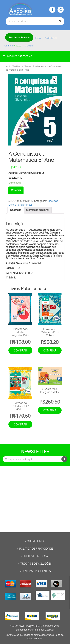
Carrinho (13, 46)
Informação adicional (37, 210)
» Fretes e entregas (35, 556)
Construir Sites (35, 638)
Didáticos (18, 66)
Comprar (16, 190)
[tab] (16, 210)
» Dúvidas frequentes (35, 571)
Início (38, 38)
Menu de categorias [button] (17, 56)
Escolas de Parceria (19, 38)
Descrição (16, 210)
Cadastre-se (51, 38)
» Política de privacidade (35, 549)
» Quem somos (35, 541)
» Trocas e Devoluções (35, 564)
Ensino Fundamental (36, 66)
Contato (29, 46)
